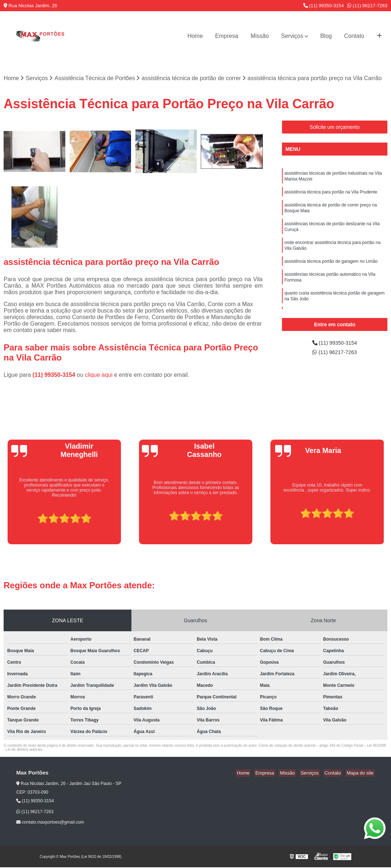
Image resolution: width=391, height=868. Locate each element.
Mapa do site (361, 774)
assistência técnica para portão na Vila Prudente (331, 194)
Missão (260, 36)
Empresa (227, 36)
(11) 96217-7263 (367, 6)
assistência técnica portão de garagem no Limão (331, 269)
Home (195, 36)
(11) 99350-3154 (324, 6)
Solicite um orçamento (335, 127)
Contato (354, 36)
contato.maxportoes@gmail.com (50, 823)
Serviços (292, 36)
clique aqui (99, 376)
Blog (326, 36)
